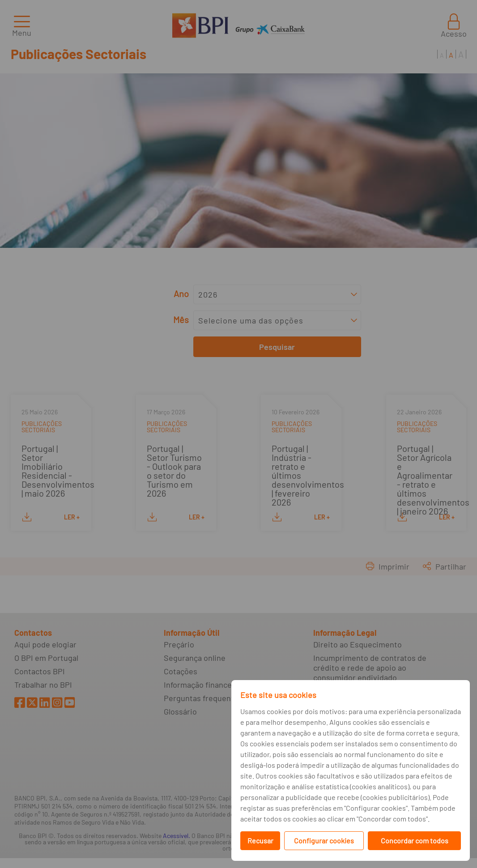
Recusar (260, 840)
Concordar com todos (415, 840)
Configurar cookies (324, 840)
